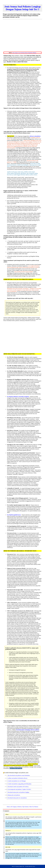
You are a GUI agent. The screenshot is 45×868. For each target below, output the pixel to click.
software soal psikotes (35, 136)
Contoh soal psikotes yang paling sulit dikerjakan (19, 784)
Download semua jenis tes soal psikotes (17, 798)
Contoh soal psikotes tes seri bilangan (17, 781)
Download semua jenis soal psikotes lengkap (18, 792)
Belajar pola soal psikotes (14, 795)
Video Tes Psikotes (34, 807)
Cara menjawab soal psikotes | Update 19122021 (19, 789)
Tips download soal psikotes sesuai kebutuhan (19, 775)
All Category (14, 807)
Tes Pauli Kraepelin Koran (14, 515)
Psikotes (20, 807)
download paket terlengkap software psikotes (28, 730)
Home (8, 807)
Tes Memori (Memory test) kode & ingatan (18, 397)
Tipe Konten (25, 807)
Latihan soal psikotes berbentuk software (17, 778)
